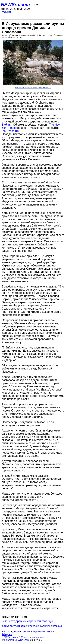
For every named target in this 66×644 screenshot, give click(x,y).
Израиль (58, 626)
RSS (50, 632)
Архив (25, 632)
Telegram (7, 634)
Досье (16, 632)
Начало (6, 632)
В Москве (24, 637)
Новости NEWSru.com (17, 640)
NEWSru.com (15, 5)
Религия (6, 12)
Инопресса (38, 637)
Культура (45, 626)
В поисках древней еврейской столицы (27, 621)
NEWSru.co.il (9, 637)
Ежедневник (38, 632)
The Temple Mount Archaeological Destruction (33, 88)
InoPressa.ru (10, 131)
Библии (7, 125)
